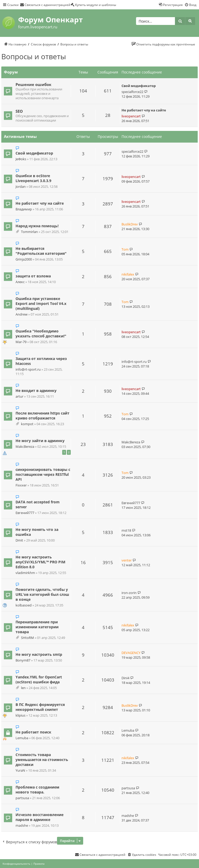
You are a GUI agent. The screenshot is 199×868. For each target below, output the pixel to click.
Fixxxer (21, 485)
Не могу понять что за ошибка (37, 532)
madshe (22, 826)
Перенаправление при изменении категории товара (37, 627)
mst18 (126, 530)
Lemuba (22, 738)
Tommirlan (29, 232)
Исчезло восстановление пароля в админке (40, 817)
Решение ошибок (33, 84)
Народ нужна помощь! (37, 226)
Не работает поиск (33, 732)
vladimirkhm (25, 573)
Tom (125, 249)
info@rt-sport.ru (28, 369)
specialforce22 (132, 92)
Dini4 (125, 678)
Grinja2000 (24, 259)
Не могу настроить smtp (39, 654)
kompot (27, 424)
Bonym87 (23, 660)
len (23, 688)
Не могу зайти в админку (40, 441)
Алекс (20, 282)
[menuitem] (45, 5)
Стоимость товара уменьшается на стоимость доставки (42, 760)
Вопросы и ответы (34, 56)
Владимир (24, 209)
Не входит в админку (36, 390)
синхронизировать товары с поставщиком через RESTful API (43, 474)
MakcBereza (25, 447)
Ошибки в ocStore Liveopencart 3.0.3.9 (33, 178)
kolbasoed (24, 605)
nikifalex (128, 274)
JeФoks (21, 159)
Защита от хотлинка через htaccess (41, 361)
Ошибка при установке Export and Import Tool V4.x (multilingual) (41, 303)
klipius (20, 715)
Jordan (21, 187)
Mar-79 (21, 342)
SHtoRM (27, 638)
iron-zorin (129, 593)
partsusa (22, 798)
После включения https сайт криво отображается (42, 416)
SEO (19, 111)
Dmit (19, 540)
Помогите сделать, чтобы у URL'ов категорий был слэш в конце (42, 594)
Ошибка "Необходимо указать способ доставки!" (41, 333)
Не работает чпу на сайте (144, 110)
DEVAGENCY (131, 653)
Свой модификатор (139, 86)
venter (127, 560)
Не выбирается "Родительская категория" (41, 251)
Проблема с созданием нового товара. (37, 790)
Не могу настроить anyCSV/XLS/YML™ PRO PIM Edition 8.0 (40, 562)
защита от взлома (33, 276)
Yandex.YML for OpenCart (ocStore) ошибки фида (39, 679)
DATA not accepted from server (38, 504)
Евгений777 (25, 513)
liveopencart (131, 116)
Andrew (22, 314)
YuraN (20, 770)
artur (19, 396)
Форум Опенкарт (50, 19)
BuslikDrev (130, 224)
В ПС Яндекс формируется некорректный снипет (40, 707)
